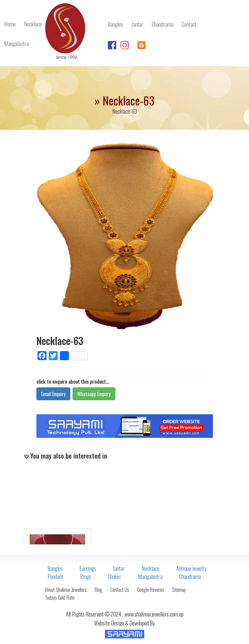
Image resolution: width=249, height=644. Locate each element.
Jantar (119, 568)
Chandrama (190, 576)
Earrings (88, 568)
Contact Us (120, 590)
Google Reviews (151, 590)
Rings (86, 576)
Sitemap (179, 590)
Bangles (55, 568)
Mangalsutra (150, 576)
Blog (98, 590)
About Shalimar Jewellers (66, 590)
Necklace (151, 568)
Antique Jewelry (191, 568)
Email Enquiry (53, 394)
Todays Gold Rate (60, 597)
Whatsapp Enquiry (94, 394)
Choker (115, 576)
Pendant (55, 576)
